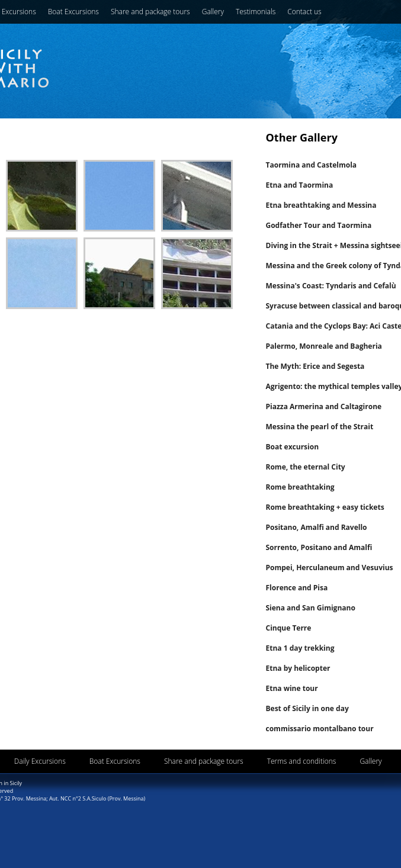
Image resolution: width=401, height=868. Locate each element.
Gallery (213, 12)
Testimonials (256, 12)
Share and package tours (150, 12)
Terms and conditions (302, 761)
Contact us (304, 12)
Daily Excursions (40, 761)
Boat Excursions (73, 12)
